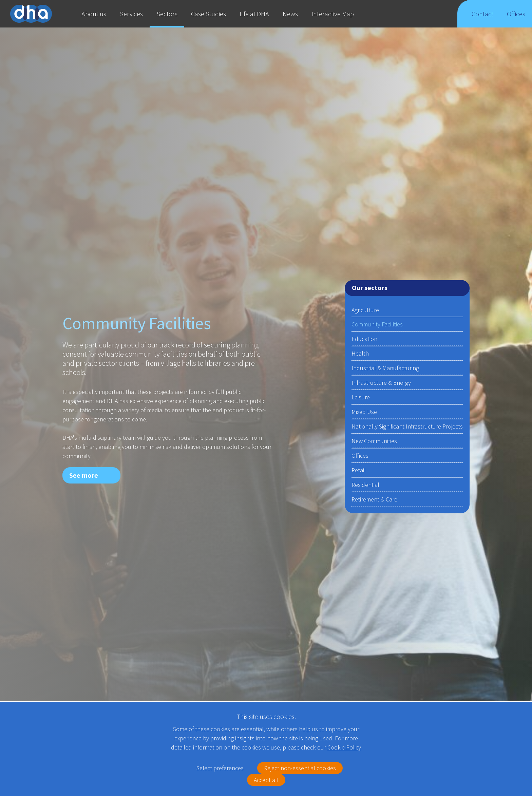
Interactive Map (333, 14)
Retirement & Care (374, 499)
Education (364, 339)
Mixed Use (364, 412)
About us (94, 14)
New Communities (374, 441)
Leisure (361, 397)
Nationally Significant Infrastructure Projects (407, 426)
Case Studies (208, 14)
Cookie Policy (344, 747)
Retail (359, 470)
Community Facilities (377, 324)
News (290, 14)
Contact (482, 18)
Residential (365, 485)
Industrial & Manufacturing (385, 368)
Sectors (167, 14)
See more (84, 475)
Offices (516, 18)
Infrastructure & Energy (381, 383)
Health (360, 353)
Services (131, 14)
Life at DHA (254, 14)
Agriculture (365, 310)
